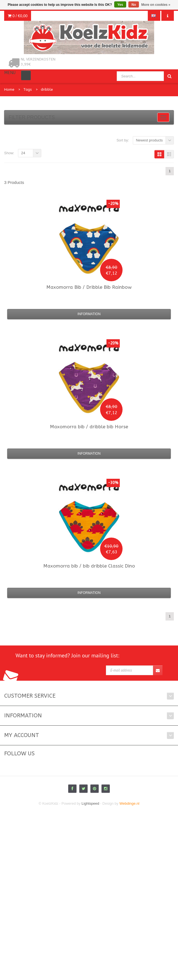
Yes (120, 5)
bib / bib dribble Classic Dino (89, 566)
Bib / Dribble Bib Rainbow (89, 287)
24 (23, 153)
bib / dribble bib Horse (89, 427)
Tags (28, 89)
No (134, 5)
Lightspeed (90, 803)
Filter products (32, 117)
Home (9, 89)
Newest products (149, 140)
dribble (47, 89)
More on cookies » (156, 5)
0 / (18, 16)
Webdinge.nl (129, 803)
